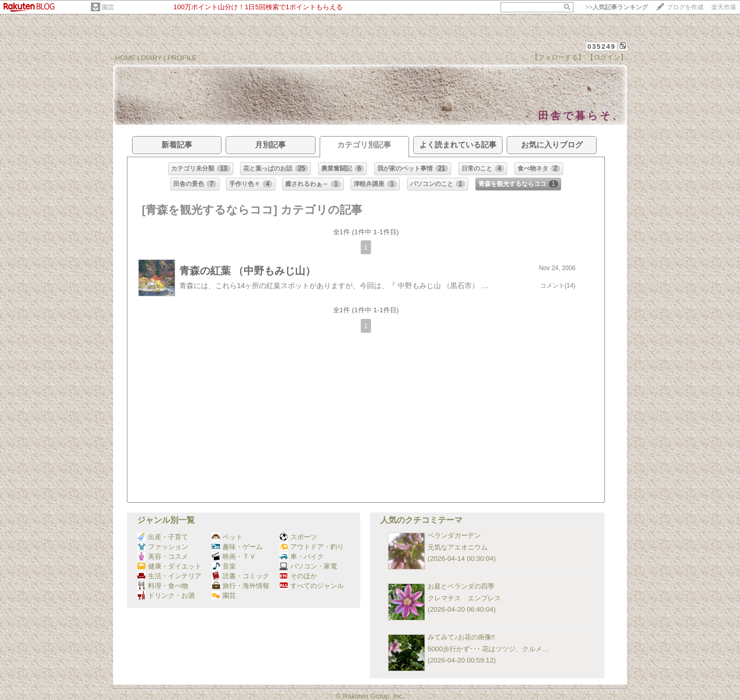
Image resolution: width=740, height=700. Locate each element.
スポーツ (298, 537)
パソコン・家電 (308, 566)
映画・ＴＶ (234, 556)
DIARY (152, 58)
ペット (227, 537)
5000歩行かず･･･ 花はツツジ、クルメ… (488, 649)
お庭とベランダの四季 (461, 586)
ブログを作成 (685, 7)
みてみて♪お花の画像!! (461, 637)
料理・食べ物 (163, 586)
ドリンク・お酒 (166, 595)
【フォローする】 (558, 57)
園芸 (108, 7)
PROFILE (182, 58)
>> (617, 7)
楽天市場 (724, 7)
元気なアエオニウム (458, 547)
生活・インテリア (169, 576)
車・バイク (302, 556)
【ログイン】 (607, 57)
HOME (125, 58)
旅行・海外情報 (240, 586)
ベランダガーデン (454, 535)
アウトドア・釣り (312, 547)
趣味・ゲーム (237, 547)
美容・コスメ (163, 556)
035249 (602, 46)
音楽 (224, 566)
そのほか (298, 576)
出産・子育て (163, 537)
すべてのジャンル (312, 586)
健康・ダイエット (169, 566)
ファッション (163, 547)
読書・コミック (240, 576)
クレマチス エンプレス (464, 598)
